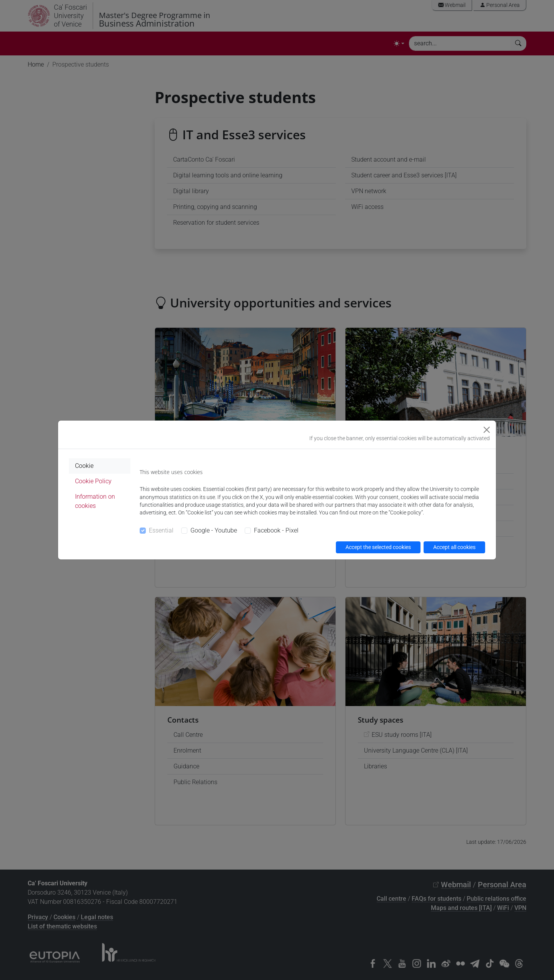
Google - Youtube (214, 530)
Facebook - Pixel (276, 530)
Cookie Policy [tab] (93, 481)
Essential (161, 530)
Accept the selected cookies (378, 547)
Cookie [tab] (84, 466)
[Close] (487, 430)
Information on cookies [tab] (95, 501)
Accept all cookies (454, 547)
